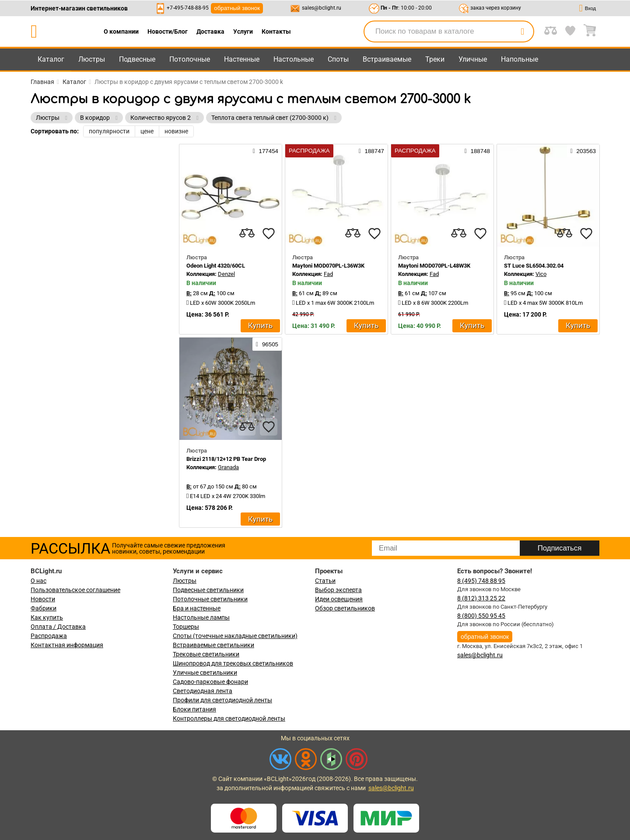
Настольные (294, 59)
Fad (328, 274)
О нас (38, 581)
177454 (266, 151)
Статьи (325, 581)
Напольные (520, 59)
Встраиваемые (387, 59)
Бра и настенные (197, 608)
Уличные (473, 59)
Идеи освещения (339, 599)
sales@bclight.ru (322, 8)
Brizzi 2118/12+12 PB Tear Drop (226, 459)
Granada (228, 467)
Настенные (242, 59)
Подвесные (137, 59)
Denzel (226, 274)
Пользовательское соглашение (75, 590)
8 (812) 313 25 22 (481, 598)
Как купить (47, 617)
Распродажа (49, 636)
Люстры (92, 59)
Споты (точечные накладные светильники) (235, 636)
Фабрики (44, 608)
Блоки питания (194, 709)
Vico (541, 274)
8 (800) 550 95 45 (481, 616)
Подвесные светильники (208, 590)
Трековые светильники (206, 654)
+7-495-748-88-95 (188, 8)
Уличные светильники (205, 673)
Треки (435, 59)
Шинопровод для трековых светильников (233, 663)
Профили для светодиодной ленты (222, 700)
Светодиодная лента (203, 691)
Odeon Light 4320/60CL (216, 266)
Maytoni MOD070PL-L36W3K (328, 266)
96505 (267, 344)
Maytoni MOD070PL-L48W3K (434, 266)
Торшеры (186, 627)
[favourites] (269, 234)
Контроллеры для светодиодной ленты (229, 718)
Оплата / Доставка (58, 627)
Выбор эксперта (338, 590)
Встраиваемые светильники (213, 645)
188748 (477, 151)
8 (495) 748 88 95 (481, 581)
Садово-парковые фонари (210, 682)
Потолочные (190, 59)
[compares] (247, 234)
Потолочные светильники (210, 599)
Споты (338, 59)
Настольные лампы (201, 617)
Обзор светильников (345, 608)
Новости (43, 599)
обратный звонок (237, 8)
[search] (522, 31)
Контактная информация (67, 645)
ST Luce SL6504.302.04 (534, 266)
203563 (583, 151)
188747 (371, 151)
